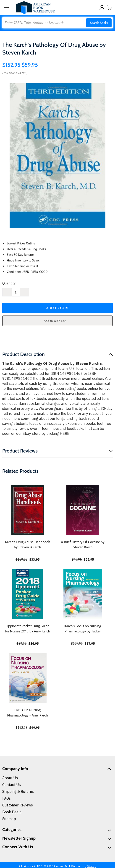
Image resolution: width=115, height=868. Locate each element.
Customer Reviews (18, 805)
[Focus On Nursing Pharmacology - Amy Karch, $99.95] (27, 678)
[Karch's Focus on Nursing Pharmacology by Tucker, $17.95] (83, 594)
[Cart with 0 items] (110, 7)
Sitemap (9, 819)
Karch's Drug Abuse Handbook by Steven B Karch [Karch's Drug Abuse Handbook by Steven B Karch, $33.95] (27, 545)
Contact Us (12, 785)
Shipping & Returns (18, 791)
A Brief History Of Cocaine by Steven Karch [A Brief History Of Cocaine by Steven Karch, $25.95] (83, 545)
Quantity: (9, 283)
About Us (10, 778)
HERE (65, 433)
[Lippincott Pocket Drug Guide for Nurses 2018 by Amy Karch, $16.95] (27, 594)
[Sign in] (102, 7)
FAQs (7, 798)
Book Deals (12, 812)
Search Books (99, 23)
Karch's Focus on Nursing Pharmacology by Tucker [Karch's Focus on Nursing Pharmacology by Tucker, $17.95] (83, 629)
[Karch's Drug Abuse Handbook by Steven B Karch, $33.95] (27, 510)
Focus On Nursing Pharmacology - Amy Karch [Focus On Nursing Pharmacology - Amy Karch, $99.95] (27, 713)
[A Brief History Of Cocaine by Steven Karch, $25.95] (83, 510)
